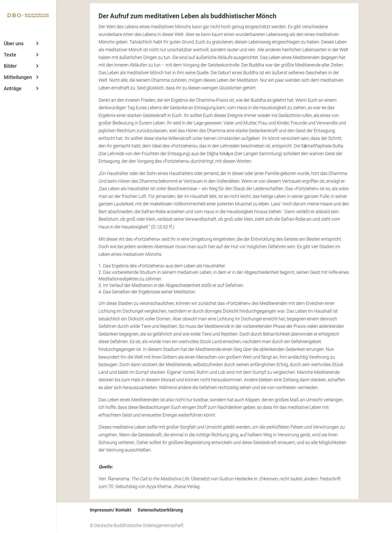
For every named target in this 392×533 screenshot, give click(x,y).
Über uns (14, 43)
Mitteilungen (18, 77)
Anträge (13, 88)
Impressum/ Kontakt (110, 510)
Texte (10, 55)
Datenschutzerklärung (160, 510)
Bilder (10, 66)
